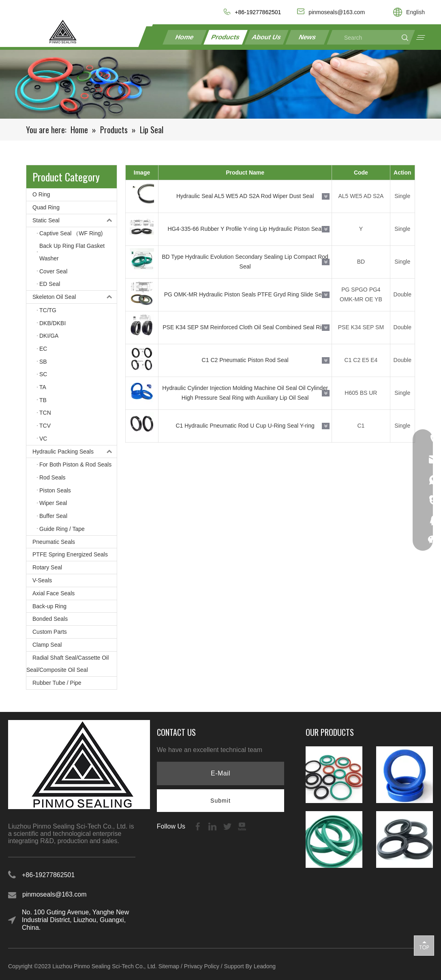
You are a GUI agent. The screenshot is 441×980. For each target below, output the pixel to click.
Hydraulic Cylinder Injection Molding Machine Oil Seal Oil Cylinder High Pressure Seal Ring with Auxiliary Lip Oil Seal (245, 393)
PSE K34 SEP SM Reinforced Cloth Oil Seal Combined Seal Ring (245, 327)
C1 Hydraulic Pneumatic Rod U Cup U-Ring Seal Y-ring (245, 426)
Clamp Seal (47, 645)
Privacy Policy (202, 966)
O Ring (41, 194)
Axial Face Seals (54, 593)
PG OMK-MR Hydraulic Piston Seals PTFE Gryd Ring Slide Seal (245, 294)
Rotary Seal (47, 567)
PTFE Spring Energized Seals (70, 554)
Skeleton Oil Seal (75, 297)
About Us (267, 37)
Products (226, 37)
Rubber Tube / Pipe (57, 683)
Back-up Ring (49, 606)
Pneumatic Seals (54, 542)
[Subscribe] (220, 801)
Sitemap (169, 966)
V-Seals (42, 580)
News (307, 37)
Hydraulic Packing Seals (75, 452)
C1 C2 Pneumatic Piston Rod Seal (245, 360)
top (424, 945)
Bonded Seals (50, 619)
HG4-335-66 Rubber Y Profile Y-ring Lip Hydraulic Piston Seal (245, 229)
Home (185, 37)
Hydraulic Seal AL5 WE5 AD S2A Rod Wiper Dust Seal (245, 196)
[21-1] (220, 84)
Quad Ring (46, 207)
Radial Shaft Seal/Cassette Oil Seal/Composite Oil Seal (67, 664)
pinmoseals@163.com (55, 894)
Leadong (265, 966)
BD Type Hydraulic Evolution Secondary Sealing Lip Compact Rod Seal (245, 262)
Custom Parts (50, 632)
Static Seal (75, 220)
